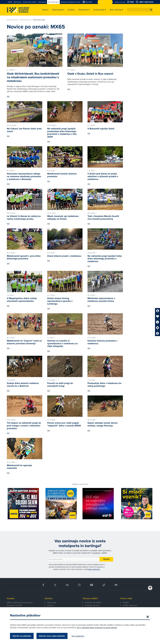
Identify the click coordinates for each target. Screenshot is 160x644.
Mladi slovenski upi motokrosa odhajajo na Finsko (63, 218)
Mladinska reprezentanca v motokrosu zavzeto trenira (101, 300)
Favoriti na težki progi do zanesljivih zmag (60, 385)
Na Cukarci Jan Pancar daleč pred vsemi (24, 130)
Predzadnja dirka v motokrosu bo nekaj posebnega (104, 385)
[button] (151, 10)
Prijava (106, 559)
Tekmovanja (52, 603)
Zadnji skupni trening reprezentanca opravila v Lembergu (60, 301)
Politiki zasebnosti (93, 569)
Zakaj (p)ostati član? (92, 605)
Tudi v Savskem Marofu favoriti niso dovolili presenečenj (103, 218)
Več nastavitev (78, 636)
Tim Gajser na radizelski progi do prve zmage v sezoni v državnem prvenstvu (24, 426)
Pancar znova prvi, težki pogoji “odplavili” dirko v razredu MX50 (64, 424)
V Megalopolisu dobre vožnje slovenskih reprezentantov (22, 300)
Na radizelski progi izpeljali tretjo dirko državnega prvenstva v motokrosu (105, 259)
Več (8, 96)
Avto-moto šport (13, 20)
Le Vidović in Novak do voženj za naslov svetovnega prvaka (24, 218)
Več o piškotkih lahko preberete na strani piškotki (97, 628)
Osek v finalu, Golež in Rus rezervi (90, 74)
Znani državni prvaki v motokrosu (64, 256)
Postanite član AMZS (93, 603)
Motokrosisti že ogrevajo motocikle (19, 467)
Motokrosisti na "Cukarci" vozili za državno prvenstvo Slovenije (24, 342)
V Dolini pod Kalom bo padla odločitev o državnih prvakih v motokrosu (103, 176)
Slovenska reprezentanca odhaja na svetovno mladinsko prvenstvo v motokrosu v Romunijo (24, 176)
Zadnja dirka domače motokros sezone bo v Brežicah (23, 385)
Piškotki (126, 603)
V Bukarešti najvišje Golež (101, 129)
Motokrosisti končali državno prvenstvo (62, 175)
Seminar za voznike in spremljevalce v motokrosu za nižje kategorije (62, 343)
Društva (50, 605)
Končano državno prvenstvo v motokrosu (102, 342)
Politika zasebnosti (130, 605)
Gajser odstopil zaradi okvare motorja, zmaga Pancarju (103, 424)
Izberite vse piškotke (22, 636)
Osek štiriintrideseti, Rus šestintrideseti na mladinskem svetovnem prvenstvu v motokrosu (33, 77)
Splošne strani (26, 20)
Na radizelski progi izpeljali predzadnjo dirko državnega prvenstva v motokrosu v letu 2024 (62, 133)
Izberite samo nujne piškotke (52, 636)
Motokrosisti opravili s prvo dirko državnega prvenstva (24, 257)
